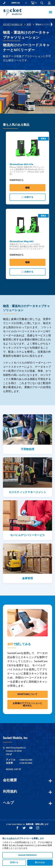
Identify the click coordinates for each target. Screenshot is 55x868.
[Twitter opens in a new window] (24, 829)
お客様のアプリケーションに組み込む (27, 704)
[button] (42, 3)
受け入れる (40, 862)
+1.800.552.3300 (26, 760)
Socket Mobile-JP (13, 24)
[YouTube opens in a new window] (31, 829)
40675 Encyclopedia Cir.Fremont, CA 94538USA (16, 751)
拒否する (14, 862)
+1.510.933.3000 (26, 763)
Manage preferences (27, 855)
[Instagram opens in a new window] (38, 829)
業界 (29, 24)
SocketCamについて (27, 694)
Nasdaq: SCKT (13, 769)
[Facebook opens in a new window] (17, 829)
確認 (27, 188)
